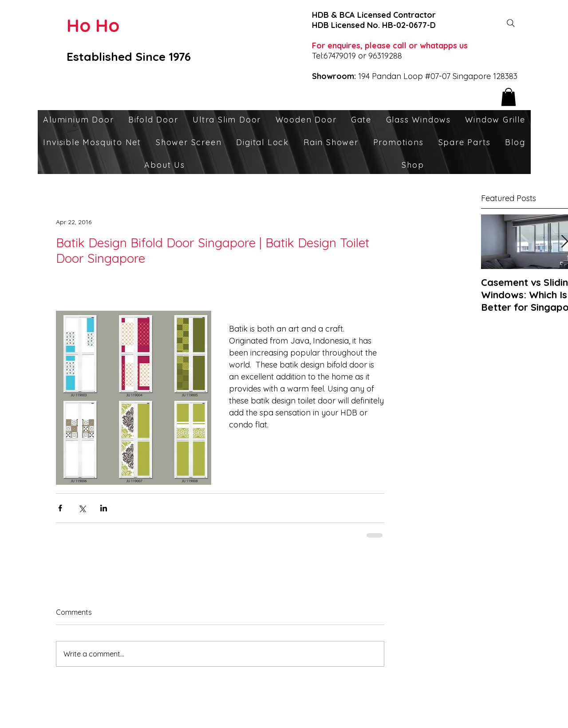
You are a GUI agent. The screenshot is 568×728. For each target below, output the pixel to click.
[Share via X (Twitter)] (82, 508)
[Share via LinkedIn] (104, 508)
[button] (509, 97)
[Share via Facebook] (60, 508)
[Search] (511, 23)
